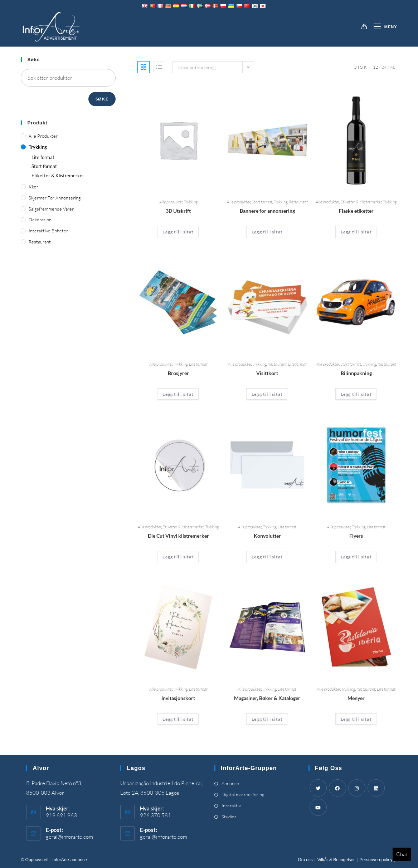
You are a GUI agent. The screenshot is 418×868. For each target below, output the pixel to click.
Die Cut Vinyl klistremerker (178, 536)
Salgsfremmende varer (51, 209)
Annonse (230, 783)
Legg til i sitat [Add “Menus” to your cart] (356, 719)
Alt (394, 67)
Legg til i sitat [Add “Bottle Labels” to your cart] (356, 232)
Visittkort (267, 373)
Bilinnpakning (356, 373)
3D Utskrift (178, 211)
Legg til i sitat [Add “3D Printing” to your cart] (178, 232)
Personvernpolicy (376, 860)
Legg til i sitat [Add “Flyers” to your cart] (356, 557)
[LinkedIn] (376, 788)
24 (384, 67)
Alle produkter (171, 202)
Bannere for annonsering (267, 211)
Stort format (262, 202)
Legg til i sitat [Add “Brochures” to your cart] (178, 394)
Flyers (356, 536)
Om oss (305, 860)
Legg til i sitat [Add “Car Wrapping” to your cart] (356, 394)
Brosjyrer (178, 373)
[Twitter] (318, 788)
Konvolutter (267, 536)
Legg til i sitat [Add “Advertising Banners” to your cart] (267, 232)
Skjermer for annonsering (55, 198)
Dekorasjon (40, 220)
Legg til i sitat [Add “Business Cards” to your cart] (267, 394)
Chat (402, 854)
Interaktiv (231, 805)
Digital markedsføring (243, 794)
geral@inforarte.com (69, 837)
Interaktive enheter (48, 231)
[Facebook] (337, 788)
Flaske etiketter (356, 211)
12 (375, 67)
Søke (102, 99)
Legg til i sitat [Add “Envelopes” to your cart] (267, 557)
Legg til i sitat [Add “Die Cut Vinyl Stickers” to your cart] (178, 557)
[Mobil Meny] (383, 27)
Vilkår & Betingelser (336, 860)
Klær (33, 187)
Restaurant (298, 202)
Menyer (356, 698)
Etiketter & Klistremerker (361, 202)
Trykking (191, 202)
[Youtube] (318, 807)
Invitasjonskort (178, 698)
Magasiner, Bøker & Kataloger (267, 698)
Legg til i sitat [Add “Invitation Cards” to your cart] (178, 719)
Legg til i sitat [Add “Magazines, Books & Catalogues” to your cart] (267, 719)
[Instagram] (357, 788)
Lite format (198, 364)
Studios (229, 817)
